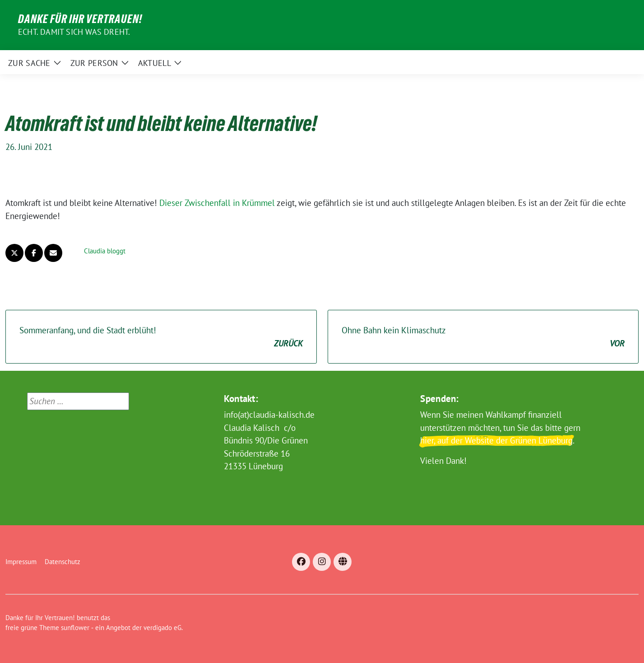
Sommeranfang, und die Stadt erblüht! (161, 337)
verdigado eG (162, 628)
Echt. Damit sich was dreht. (74, 32)
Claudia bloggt (105, 251)
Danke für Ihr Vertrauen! (80, 19)
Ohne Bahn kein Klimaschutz (483, 337)
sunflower (75, 628)
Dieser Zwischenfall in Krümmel (217, 203)
